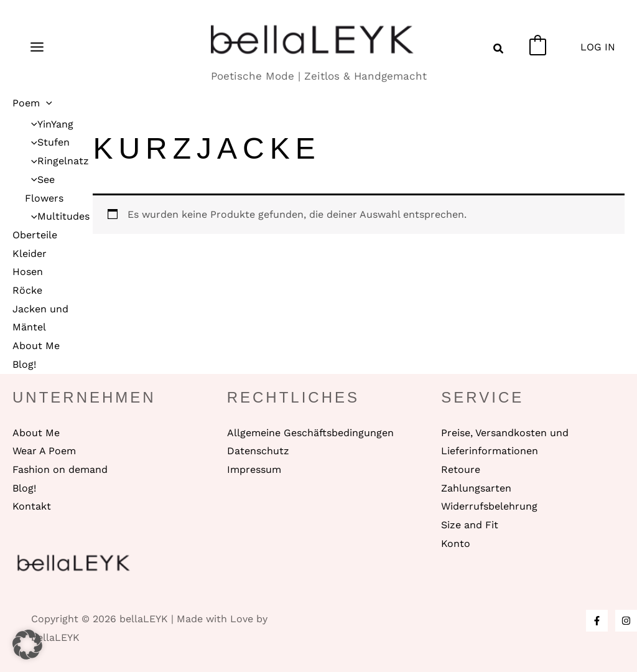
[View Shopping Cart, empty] (538, 47)
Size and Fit (470, 525)
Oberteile (35, 235)
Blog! (24, 364)
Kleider (30, 254)
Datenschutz (258, 451)
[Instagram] (626, 621)
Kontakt (32, 506)
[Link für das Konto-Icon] (598, 47)
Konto (456, 544)
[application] (46, 103)
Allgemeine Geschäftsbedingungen (310, 433)
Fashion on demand (60, 469)
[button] (499, 50)
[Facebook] (597, 621)
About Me (36, 346)
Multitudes (57, 216)
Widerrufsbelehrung (489, 506)
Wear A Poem (44, 451)
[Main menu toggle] (37, 47)
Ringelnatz (57, 161)
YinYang (49, 124)
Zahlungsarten (476, 488)
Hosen (28, 272)
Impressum (254, 469)
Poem (32, 103)
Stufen (47, 142)
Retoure (461, 469)
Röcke (27, 290)
